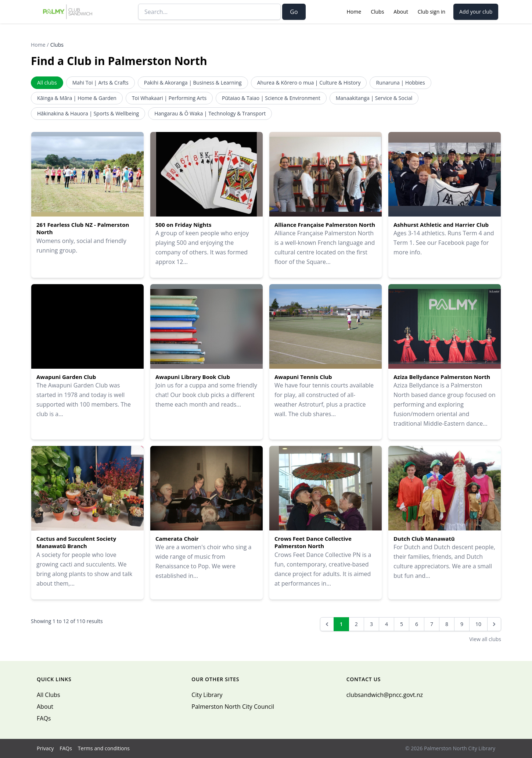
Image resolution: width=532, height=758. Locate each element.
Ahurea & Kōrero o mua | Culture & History (309, 83)
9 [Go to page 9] (462, 624)
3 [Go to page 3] (371, 624)
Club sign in (432, 12)
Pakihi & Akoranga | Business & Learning (193, 83)
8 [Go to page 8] (447, 624)
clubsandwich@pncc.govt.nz (385, 695)
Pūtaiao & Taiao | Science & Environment (271, 98)
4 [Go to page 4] (387, 624)
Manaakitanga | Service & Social (374, 98)
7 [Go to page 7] (432, 624)
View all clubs (485, 639)
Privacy (45, 748)
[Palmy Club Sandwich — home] (68, 12)
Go (294, 12)
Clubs (377, 12)
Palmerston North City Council (233, 707)
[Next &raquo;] (494, 624)
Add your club (476, 12)
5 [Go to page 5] (402, 624)
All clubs (47, 83)
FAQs (44, 718)
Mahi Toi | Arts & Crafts (100, 83)
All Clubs (48, 695)
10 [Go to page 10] (478, 624)
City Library (207, 695)
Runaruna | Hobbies (400, 83)
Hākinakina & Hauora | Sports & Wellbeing (88, 113)
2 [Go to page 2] (356, 624)
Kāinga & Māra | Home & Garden (77, 98)
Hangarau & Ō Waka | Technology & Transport (210, 113)
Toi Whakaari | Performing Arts (169, 98)
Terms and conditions (104, 748)
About (401, 12)
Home (354, 12)
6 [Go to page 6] (417, 624)
